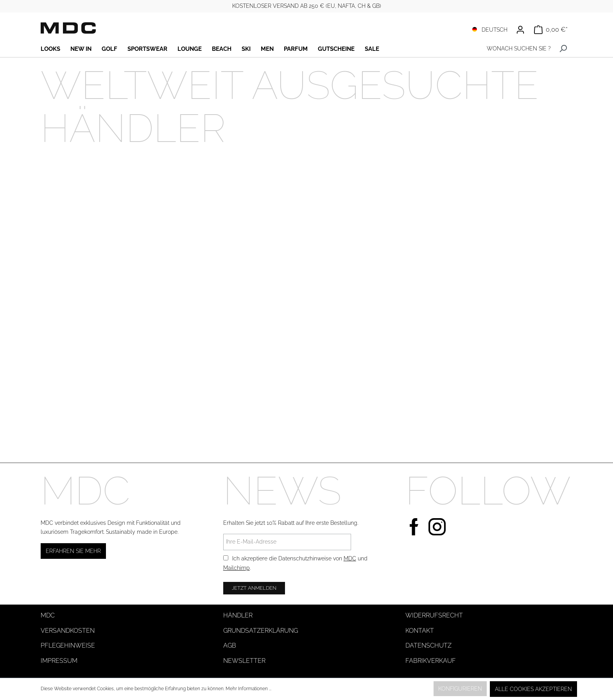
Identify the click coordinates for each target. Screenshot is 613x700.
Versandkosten (68, 631)
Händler (238, 615)
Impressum (59, 661)
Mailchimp (237, 568)
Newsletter (244, 661)
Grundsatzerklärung (261, 631)
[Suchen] (563, 49)
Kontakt (420, 631)
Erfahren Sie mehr (73, 551)
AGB (230, 645)
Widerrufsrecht (434, 615)
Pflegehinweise (68, 645)
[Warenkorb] (551, 30)
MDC (350, 558)
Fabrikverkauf (431, 661)
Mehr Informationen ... (248, 689)
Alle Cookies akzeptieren (533, 689)
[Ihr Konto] (520, 30)
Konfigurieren (460, 689)
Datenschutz (428, 645)
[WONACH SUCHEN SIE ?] (517, 49)
